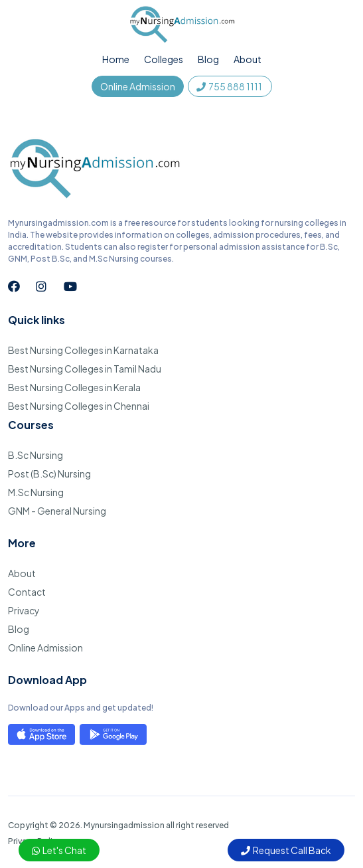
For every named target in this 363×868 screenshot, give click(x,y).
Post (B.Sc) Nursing (49, 474)
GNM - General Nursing (57, 511)
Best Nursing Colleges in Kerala (74, 387)
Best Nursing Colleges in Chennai (79, 406)
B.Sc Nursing (36, 455)
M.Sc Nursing (36, 492)
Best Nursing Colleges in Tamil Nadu (85, 369)
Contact (27, 592)
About (248, 59)
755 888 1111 (230, 86)
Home (116, 59)
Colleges (164, 59)
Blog (208, 59)
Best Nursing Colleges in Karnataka (83, 350)
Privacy (24, 610)
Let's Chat (59, 850)
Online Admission (138, 86)
